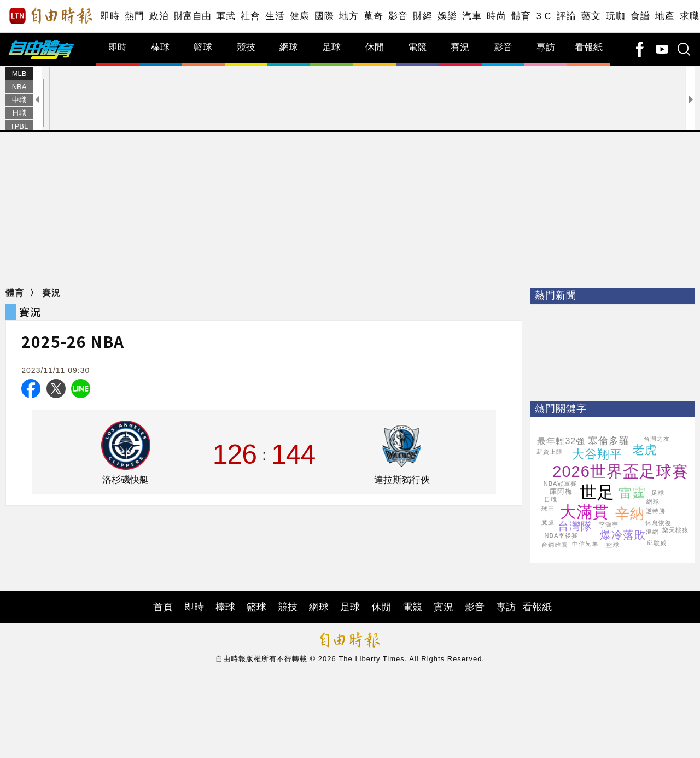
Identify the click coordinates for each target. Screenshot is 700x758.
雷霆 (632, 492)
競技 (246, 47)
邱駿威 (657, 543)
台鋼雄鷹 (555, 545)
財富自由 (192, 16)
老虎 (645, 450)
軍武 (226, 16)
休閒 (375, 47)
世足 (597, 492)
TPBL (19, 126)
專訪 (546, 47)
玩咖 (616, 16)
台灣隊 (575, 526)
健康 (299, 16)
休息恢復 (658, 523)
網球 (289, 47)
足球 (331, 47)
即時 (110, 16)
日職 (19, 113)
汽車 (472, 16)
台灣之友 (657, 439)
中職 (19, 100)
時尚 (496, 16)
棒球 (160, 47)
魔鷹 (548, 522)
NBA (19, 87)
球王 (548, 509)
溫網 (652, 532)
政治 (159, 16)
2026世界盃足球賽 (620, 471)
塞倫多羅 (609, 441)
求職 (689, 16)
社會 (250, 16)
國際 (324, 16)
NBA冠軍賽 (561, 483)
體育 (521, 16)
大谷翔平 (597, 454)
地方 (349, 16)
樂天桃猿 (675, 530)
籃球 (203, 47)
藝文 (591, 16)
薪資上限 (550, 452)
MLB (19, 74)
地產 (665, 16)
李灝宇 (609, 524)
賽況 (460, 47)
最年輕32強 (561, 441)
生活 (275, 16)
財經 (422, 16)
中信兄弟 (585, 544)
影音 (398, 16)
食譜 (640, 16)
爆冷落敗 (623, 535)
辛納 (630, 514)
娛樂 (447, 16)
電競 (417, 47)
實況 (444, 607)
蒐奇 (373, 16)
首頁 (163, 607)
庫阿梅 (561, 491)
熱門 (134, 16)
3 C (544, 16)
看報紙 (589, 47)
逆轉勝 (656, 511)
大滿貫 (585, 512)
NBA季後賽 (562, 535)
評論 (566, 16)
